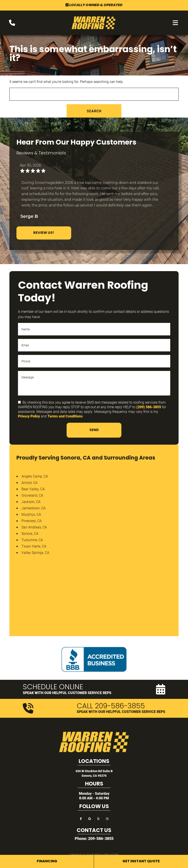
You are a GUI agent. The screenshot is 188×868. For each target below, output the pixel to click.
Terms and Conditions (65, 416)
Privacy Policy (29, 416)
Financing (47, 861)
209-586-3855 (101, 838)
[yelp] (98, 818)
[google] (90, 818)
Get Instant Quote (141, 861)
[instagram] (107, 818)
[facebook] (81, 818)
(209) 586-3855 (149, 407)
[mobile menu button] (175, 23)
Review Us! (44, 233)
